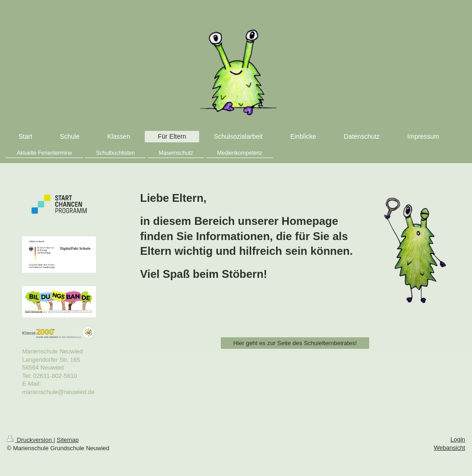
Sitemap (68, 440)
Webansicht (449, 448)
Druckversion (30, 440)
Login (458, 439)
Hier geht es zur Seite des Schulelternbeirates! (295, 343)
